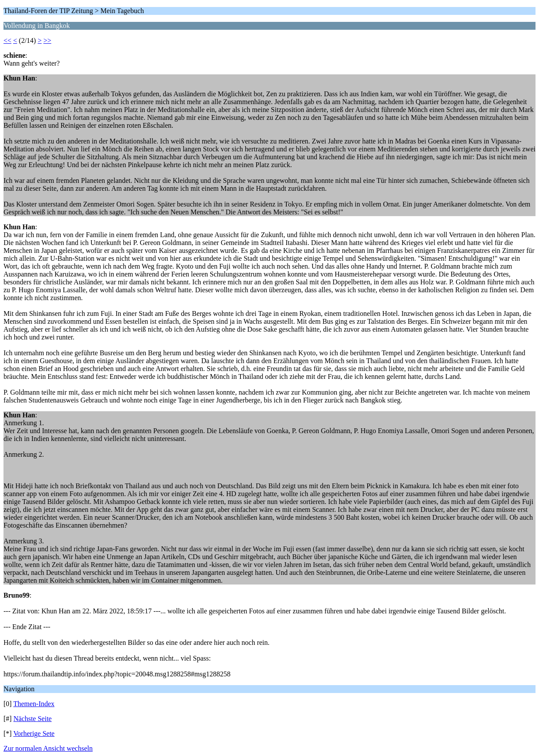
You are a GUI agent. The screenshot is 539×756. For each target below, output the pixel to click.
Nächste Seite (33, 719)
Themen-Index (34, 704)
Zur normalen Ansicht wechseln (48, 748)
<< (7, 40)
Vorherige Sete (34, 733)
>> (47, 40)
